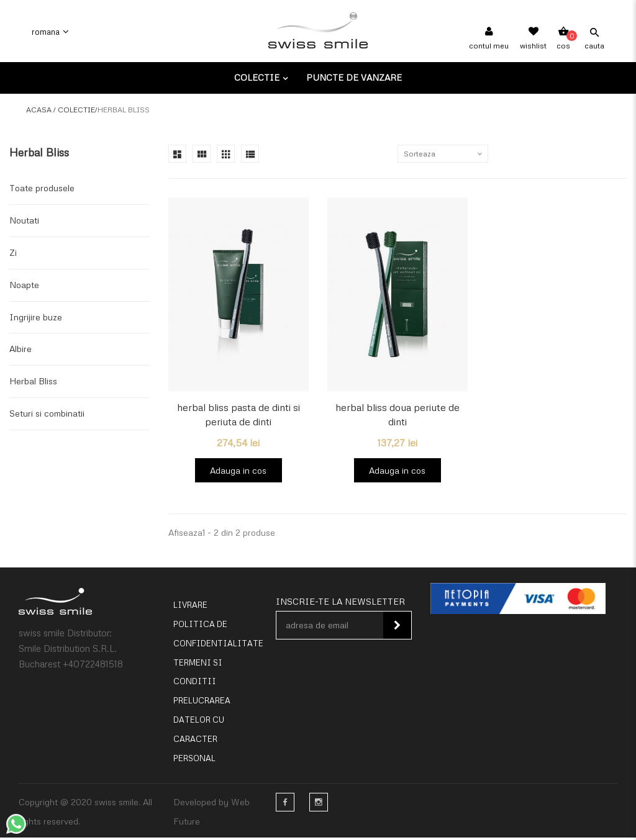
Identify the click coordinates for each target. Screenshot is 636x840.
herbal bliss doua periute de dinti (397, 414)
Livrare (190, 608)
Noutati (24, 220)
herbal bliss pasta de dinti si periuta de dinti (238, 414)
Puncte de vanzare (354, 77)
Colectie (258, 77)
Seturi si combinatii (47, 413)
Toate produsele (42, 188)
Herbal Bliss (33, 381)
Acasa (39, 110)
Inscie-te (397, 628)
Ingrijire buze (36, 317)
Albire (20, 349)
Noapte (24, 285)
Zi (13, 252)
